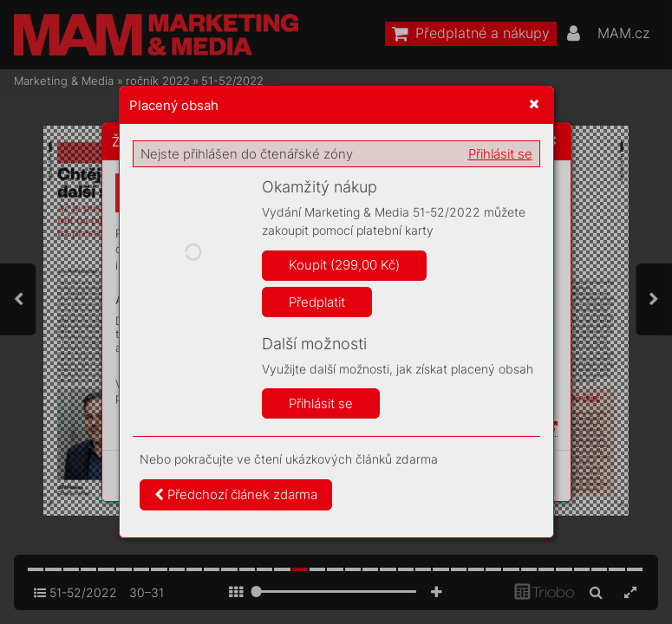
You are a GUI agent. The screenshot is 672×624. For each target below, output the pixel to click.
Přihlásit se (500, 154)
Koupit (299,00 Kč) (344, 265)
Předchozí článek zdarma (236, 494)
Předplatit (317, 302)
